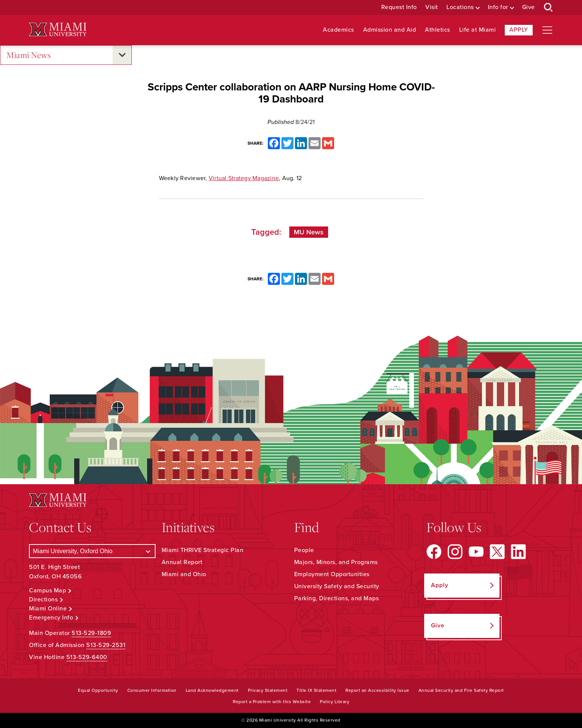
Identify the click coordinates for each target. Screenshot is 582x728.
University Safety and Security (337, 586)
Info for (498, 7)
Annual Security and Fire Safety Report (461, 690)
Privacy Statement (268, 690)
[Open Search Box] (548, 8)
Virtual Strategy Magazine (244, 178)
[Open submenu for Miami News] (122, 55)
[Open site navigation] (547, 30)
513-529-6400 (87, 657)
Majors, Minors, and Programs (336, 562)
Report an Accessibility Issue (377, 690)
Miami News (29, 55)
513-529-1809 (91, 633)
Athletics (438, 30)
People (304, 550)
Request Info (399, 7)
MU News (309, 232)
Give (529, 7)
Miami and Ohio (184, 574)
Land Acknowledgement (212, 690)
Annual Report (182, 562)
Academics (338, 30)
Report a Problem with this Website (272, 702)
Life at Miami (478, 30)
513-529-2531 (106, 645)
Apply (519, 30)
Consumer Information (152, 690)
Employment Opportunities (332, 574)
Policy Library (335, 702)
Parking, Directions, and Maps (337, 598)
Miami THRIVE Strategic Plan (203, 550)
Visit (432, 7)
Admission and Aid (390, 30)
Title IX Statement (316, 690)
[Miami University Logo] (58, 30)
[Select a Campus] (92, 551)
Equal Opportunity (98, 690)
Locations (460, 7)
